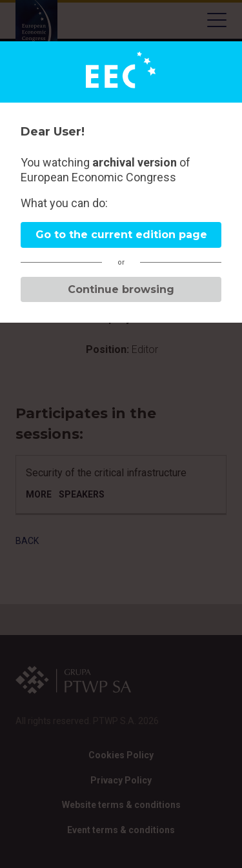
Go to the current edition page (121, 235)
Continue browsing (121, 289)
